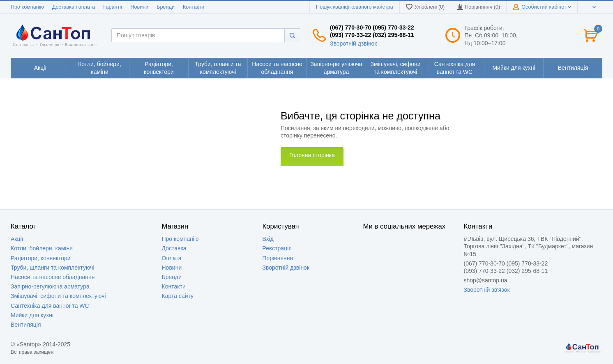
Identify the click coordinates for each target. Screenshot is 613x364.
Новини (139, 7)
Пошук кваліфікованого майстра (355, 7)
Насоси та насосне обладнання (53, 277)
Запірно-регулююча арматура (50, 286)
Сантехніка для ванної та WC (50, 306)
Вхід (268, 239)
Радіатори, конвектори (41, 258)
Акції (17, 239)
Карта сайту (178, 296)
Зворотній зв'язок (487, 290)
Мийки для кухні (32, 315)
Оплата (172, 258)
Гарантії (113, 7)
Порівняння (278, 258)
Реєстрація (277, 248)
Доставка (174, 248)
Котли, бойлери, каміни (42, 248)
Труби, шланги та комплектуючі (53, 268)
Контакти (194, 7)
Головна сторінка (312, 155)
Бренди (166, 7)
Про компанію (27, 7)
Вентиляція (26, 325)
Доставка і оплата (74, 7)
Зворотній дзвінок (354, 43)
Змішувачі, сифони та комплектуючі (58, 296)
